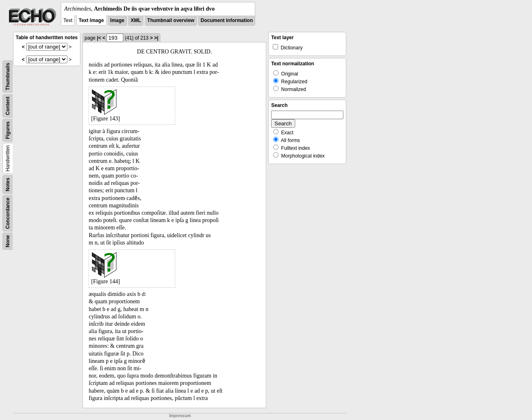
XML (136, 20)
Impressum (180, 416)
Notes (8, 184)
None (8, 241)
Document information (227, 20)
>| (156, 38)
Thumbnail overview (171, 20)
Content (8, 106)
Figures (8, 130)
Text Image (91, 20)
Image (117, 20)
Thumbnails (8, 77)
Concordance (8, 213)
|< (99, 38)
